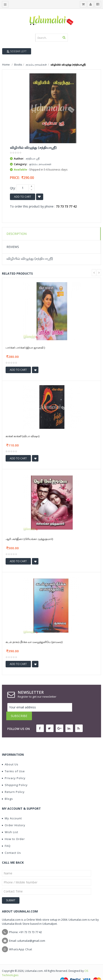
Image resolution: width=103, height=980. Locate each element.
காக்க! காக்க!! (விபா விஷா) (22, 436)
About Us (10, 756)
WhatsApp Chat (21, 941)
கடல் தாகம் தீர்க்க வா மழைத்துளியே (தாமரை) (34, 642)
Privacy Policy (14, 769)
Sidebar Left (17, 51)
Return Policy (13, 783)
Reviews (13, 247)
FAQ (6, 837)
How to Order (13, 830)
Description (17, 234)
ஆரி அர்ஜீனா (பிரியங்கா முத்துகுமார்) (29, 539)
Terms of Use (13, 763)
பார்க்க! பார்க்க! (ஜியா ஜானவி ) (25, 348)
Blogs (7, 790)
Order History (14, 817)
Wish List (10, 823)
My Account (12, 810)
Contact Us (11, 844)
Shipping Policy (15, 776)
